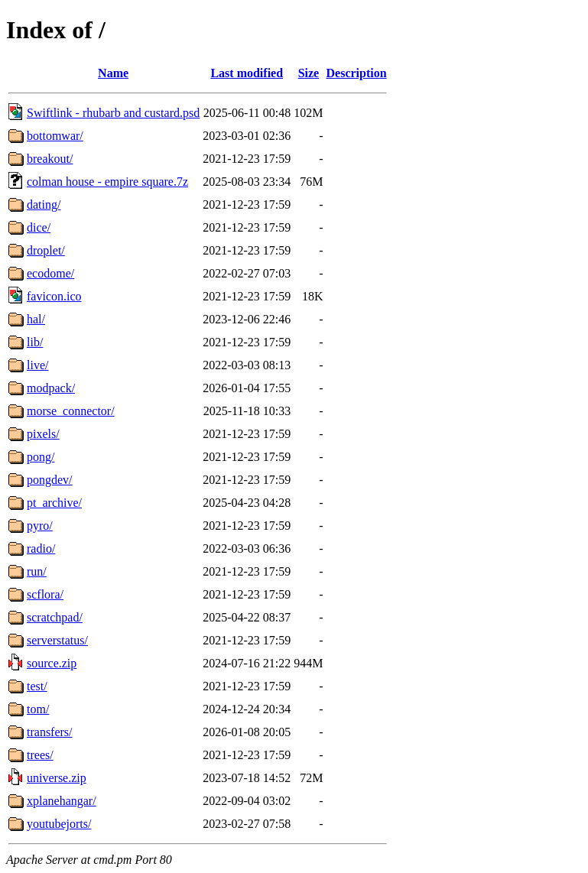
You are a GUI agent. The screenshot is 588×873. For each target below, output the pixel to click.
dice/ (39, 227)
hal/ (36, 319)
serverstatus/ (57, 640)
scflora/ (45, 594)
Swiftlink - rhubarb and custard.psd (113, 113)
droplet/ (46, 250)
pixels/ (43, 434)
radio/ (41, 548)
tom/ (38, 709)
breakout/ (50, 159)
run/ (37, 571)
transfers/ (50, 732)
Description (357, 73)
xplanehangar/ (62, 801)
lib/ (35, 342)
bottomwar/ (55, 136)
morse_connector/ (71, 411)
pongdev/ (50, 480)
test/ (37, 686)
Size (309, 73)
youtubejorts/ (59, 824)
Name (113, 73)
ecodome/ (50, 273)
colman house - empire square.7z (107, 182)
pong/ (41, 457)
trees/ (40, 755)
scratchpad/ (55, 617)
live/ (37, 365)
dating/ (44, 204)
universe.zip (57, 778)
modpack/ (51, 388)
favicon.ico (54, 296)
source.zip (52, 663)
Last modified (247, 73)
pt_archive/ (54, 503)
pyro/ (40, 526)
